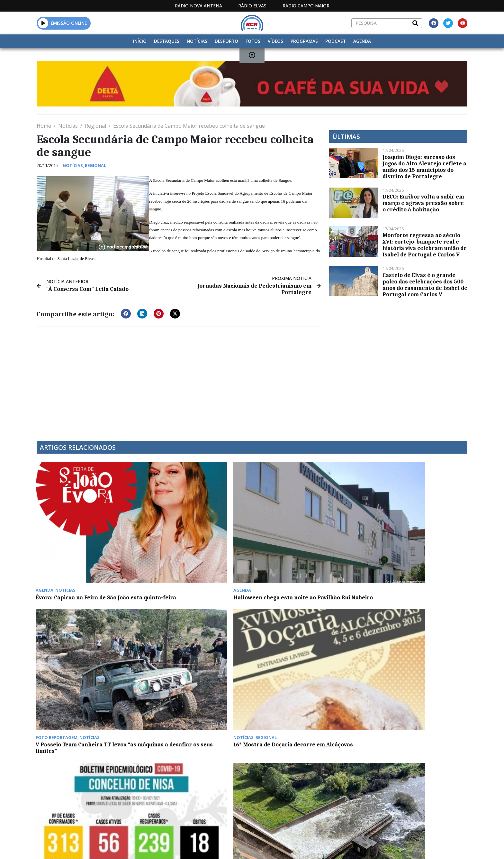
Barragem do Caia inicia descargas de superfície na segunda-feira (196, 640)
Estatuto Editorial (250, 791)
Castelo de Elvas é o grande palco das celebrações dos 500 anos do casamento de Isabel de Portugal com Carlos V (425, 285)
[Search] (415, 23)
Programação (304, 791)
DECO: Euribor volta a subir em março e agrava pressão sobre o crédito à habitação (423, 203)
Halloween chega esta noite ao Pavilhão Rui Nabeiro (188, 543)
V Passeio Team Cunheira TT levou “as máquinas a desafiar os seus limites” (306, 543)
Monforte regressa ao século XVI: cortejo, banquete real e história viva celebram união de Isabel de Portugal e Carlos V (425, 245)
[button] (126, 313)
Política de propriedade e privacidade (421, 791)
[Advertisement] (179, 380)
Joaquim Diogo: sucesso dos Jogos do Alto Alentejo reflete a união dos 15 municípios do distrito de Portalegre (424, 167)
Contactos (347, 791)
